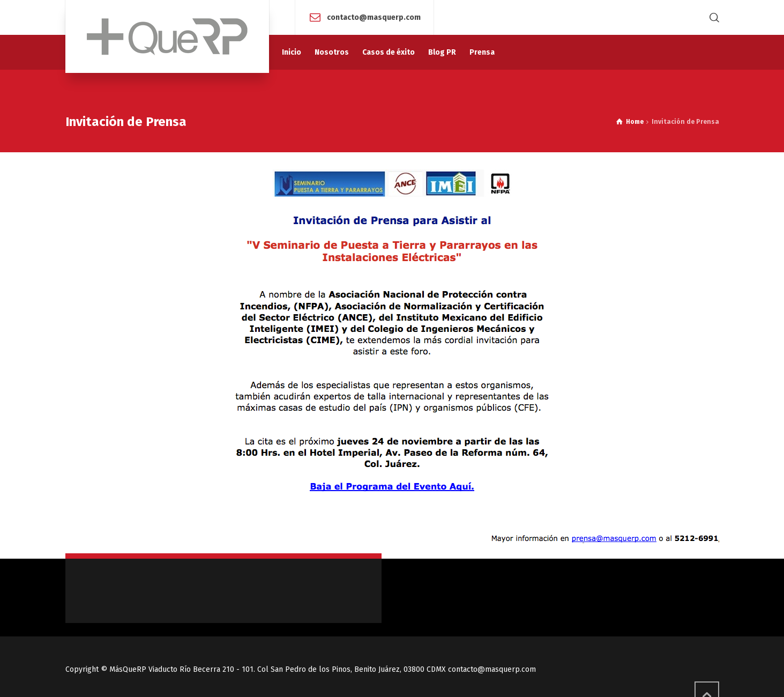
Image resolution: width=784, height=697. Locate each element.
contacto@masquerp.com (374, 17)
